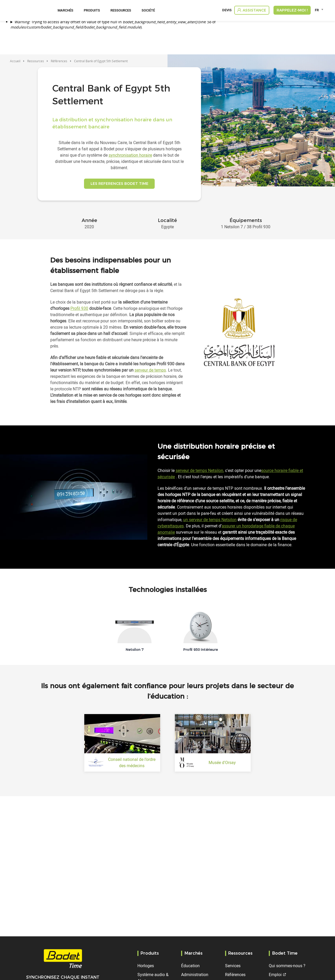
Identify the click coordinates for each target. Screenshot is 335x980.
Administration (195, 975)
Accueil (15, 61)
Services (233, 966)
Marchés (65, 10)
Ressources (121, 10)
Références (59, 61)
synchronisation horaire (130, 155)
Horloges (146, 966)
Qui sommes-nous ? (287, 966)
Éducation (190, 966)
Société (148, 10)
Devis (227, 10)
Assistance (254, 10)
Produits (92, 10)
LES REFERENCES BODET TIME (119, 186)
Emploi (275, 975)
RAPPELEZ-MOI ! (292, 10)
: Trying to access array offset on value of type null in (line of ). (113, 24)
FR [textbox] (317, 10)
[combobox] (320, 10)
